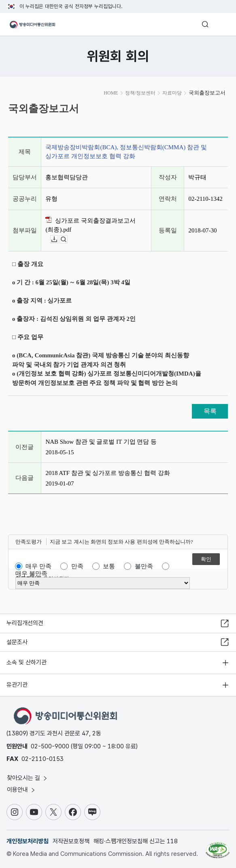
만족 (77, 566)
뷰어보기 (67, 240)
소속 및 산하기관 (27, 662)
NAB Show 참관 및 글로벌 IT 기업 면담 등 (101, 442)
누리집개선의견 (25, 623)
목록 (210, 411)
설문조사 (17, 642)
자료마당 (172, 93)
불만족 (144, 566)
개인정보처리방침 (28, 841)
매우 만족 (38, 566)
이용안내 (21, 790)
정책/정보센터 (140, 93)
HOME (111, 93)
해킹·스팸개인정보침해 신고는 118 (136, 841)
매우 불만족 (31, 574)
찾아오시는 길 (28, 778)
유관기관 (17, 685)
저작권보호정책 (71, 841)
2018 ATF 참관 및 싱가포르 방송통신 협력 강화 (107, 473)
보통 (109, 566)
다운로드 (58, 240)
